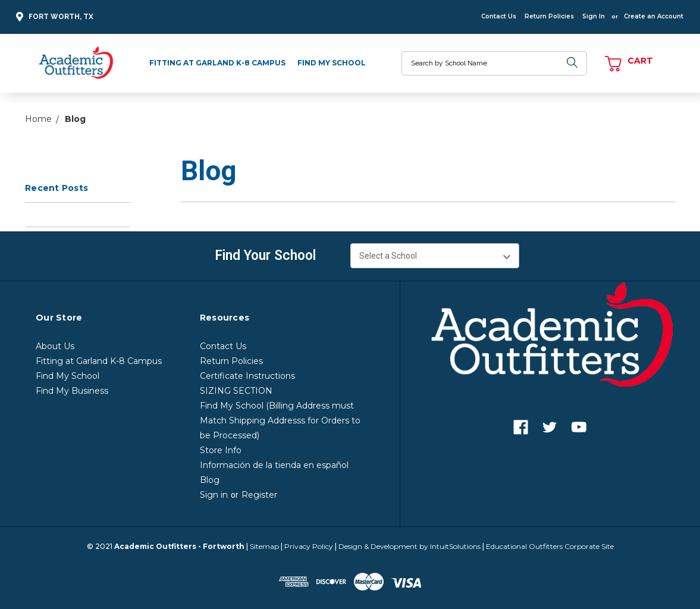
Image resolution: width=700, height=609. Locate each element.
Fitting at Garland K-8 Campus (217, 63)
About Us (55, 346)
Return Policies (549, 16)
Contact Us (499, 16)
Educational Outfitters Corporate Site (550, 546)
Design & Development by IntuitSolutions (409, 546)
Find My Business (72, 391)
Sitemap (264, 546)
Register (259, 495)
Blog (210, 480)
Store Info (221, 450)
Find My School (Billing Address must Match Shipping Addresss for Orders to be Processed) (280, 420)
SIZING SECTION (236, 391)
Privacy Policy (309, 546)
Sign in (214, 495)
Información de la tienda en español (274, 465)
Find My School (332, 63)
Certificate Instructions (247, 376)
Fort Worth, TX (53, 17)
